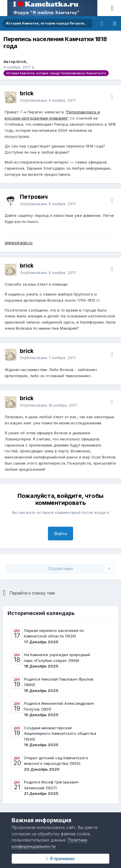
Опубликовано (48, 100)
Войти (61, 534)
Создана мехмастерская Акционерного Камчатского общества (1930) (60, 733)
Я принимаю (61, 859)
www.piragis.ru (19, 243)
